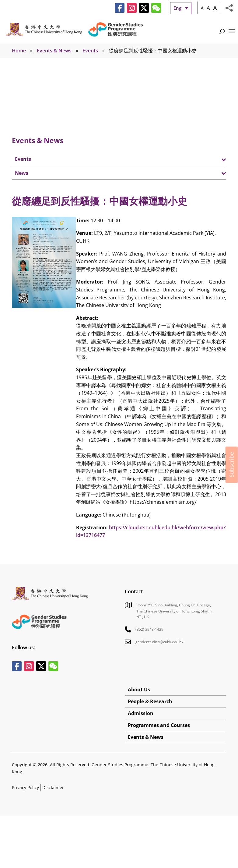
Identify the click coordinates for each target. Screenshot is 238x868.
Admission (141, 713)
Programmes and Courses (159, 725)
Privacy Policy (25, 787)
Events (90, 51)
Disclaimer (53, 787)
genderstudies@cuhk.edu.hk (159, 642)
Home (19, 51)
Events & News (54, 51)
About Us (139, 690)
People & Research (150, 701)
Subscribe (232, 465)
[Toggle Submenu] (215, 159)
